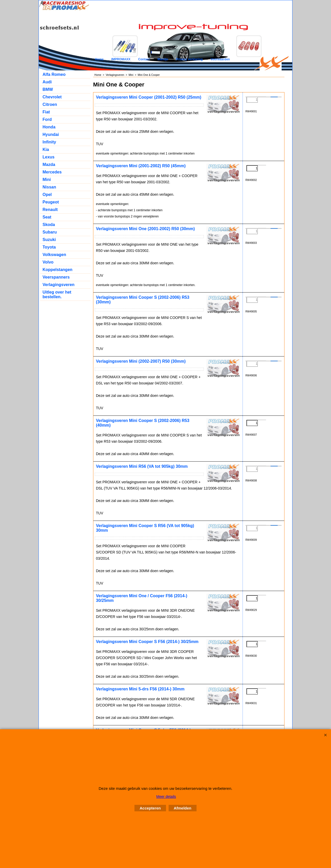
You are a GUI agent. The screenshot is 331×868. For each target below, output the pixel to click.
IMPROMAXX (121, 59)
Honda (49, 127)
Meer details (166, 797)
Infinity (49, 142)
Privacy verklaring (189, 59)
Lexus (49, 157)
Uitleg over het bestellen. (57, 294)
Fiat (46, 112)
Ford (47, 119)
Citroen (50, 104)
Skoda (49, 225)
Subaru (50, 232)
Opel (47, 195)
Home (99, 59)
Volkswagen (54, 255)
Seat (47, 217)
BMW (48, 89)
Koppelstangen (58, 270)
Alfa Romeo (54, 74)
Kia (46, 149)
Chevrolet (52, 97)
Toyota (49, 247)
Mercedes (52, 172)
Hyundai (51, 134)
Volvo (48, 262)
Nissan (49, 187)
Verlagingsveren (59, 285)
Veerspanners (56, 277)
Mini (47, 180)
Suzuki (49, 240)
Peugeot (51, 202)
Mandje (163, 59)
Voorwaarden (220, 59)
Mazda (49, 165)
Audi (47, 82)
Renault (50, 210)
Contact (144, 59)
